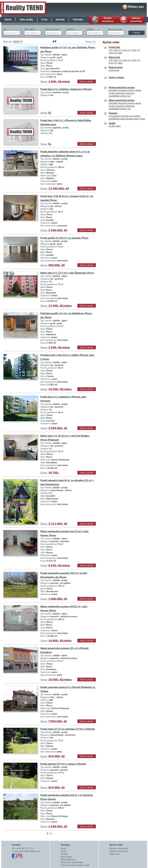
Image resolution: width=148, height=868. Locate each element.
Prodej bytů (114, 47)
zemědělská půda (117, 119)
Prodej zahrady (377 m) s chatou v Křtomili (63, 764)
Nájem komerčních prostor (122, 100)
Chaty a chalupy (116, 77)
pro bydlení (135, 116)
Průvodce (78, 19)
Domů (8, 19)
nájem (118, 126)
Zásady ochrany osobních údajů (75, 865)
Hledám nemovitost (118, 848)
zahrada (129, 119)
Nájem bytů (114, 57)
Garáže (112, 123)
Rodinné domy (116, 67)
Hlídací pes (136, 6)
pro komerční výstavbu (119, 116)
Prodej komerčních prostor (122, 87)
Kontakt (60, 19)
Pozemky (113, 113)
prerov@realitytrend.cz (30, 851)
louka (142, 119)
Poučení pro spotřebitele (72, 862)
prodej (112, 126)
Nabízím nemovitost (119, 851)
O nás (44, 19)
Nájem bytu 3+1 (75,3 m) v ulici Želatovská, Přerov (67, 273)
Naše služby (26, 19)
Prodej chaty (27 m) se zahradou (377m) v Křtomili (68, 729)
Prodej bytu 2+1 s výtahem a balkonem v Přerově (66, 89)
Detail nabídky (87, 81)
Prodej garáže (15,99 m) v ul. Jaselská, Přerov (64, 238)
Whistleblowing (68, 859)
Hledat (137, 33)
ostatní (136, 119)
